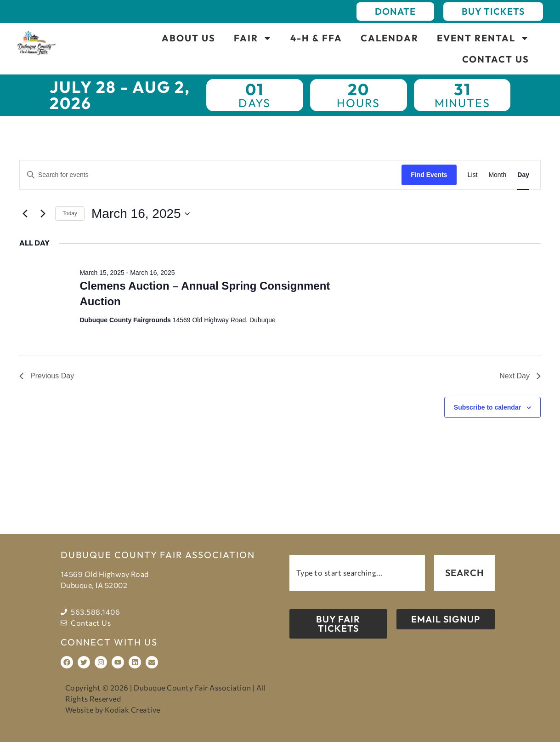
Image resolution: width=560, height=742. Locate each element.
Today (70, 213)
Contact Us (496, 59)
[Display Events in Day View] (523, 175)
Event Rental (483, 38)
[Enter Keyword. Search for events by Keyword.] (211, 175)
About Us (189, 38)
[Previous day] (25, 214)
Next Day (520, 376)
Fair (253, 38)
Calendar (390, 38)
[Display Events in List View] (473, 175)
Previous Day (47, 376)
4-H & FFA (316, 38)
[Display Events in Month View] (497, 175)
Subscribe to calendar (487, 407)
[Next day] (43, 214)
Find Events (429, 175)
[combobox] (357, 573)
